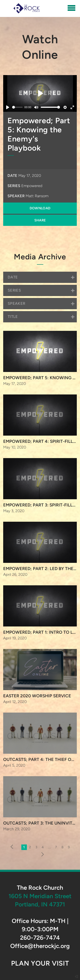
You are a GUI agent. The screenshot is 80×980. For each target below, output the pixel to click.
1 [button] (24, 847)
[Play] (8, 107)
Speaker (16, 196)
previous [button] (13, 847)
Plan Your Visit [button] (40, 963)
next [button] (41, 854)
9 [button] (69, 847)
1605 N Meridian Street (40, 896)
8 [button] (63, 847)
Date (12, 176)
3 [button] (36, 847)
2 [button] (30, 847)
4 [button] (43, 847)
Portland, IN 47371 (40, 904)
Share (40, 220)
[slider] (17, 107)
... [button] (49, 847)
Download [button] (40, 208)
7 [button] (56, 847)
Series (14, 186)
